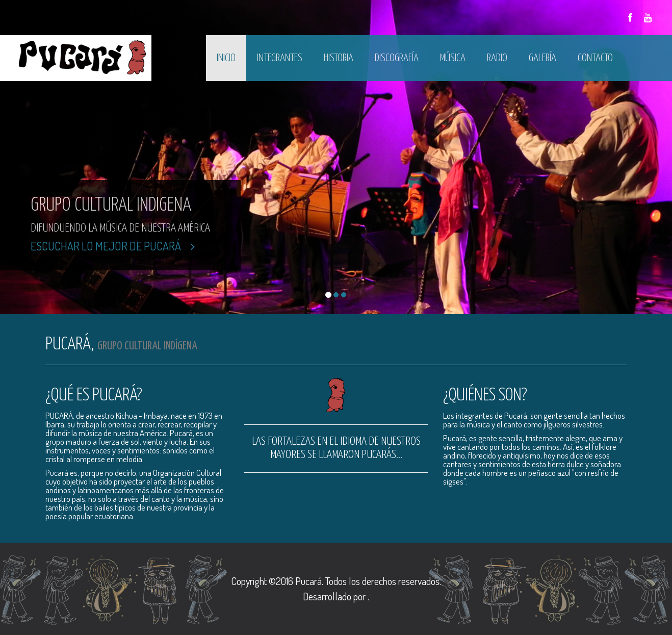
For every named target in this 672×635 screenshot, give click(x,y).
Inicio (226, 58)
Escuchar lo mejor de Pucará (113, 246)
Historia (339, 58)
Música (453, 58)
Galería (542, 58)
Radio (497, 58)
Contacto (595, 58)
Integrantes (280, 58)
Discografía (397, 58)
